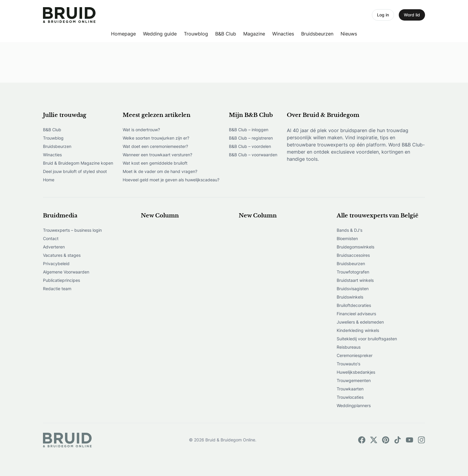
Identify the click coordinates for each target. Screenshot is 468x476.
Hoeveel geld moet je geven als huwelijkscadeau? (171, 180)
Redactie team (57, 289)
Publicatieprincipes (61, 280)
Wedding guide (160, 34)
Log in (383, 15)
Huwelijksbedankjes (356, 372)
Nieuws (349, 34)
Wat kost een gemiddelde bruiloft (155, 163)
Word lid (412, 15)
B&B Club (226, 34)
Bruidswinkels (350, 297)
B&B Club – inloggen (249, 130)
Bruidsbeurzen (317, 34)
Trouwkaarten (350, 389)
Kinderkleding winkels (358, 330)
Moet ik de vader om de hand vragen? (160, 171)
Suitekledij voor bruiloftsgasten (367, 339)
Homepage (123, 34)
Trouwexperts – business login (72, 230)
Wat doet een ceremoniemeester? (155, 146)
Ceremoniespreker (355, 355)
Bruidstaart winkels (355, 280)
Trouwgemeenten (354, 380)
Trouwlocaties (350, 397)
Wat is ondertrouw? (141, 130)
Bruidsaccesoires (353, 255)
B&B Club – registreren (251, 138)
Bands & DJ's (350, 230)
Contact (51, 238)
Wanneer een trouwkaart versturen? (157, 155)
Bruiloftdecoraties (354, 305)
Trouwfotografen (353, 272)
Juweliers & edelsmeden (360, 322)
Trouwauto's (348, 364)
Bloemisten (347, 238)
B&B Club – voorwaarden (253, 155)
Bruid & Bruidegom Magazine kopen (78, 163)
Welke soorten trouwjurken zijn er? (156, 138)
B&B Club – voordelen (250, 146)
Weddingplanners (354, 405)
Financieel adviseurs (356, 314)
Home (49, 180)
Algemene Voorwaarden (66, 272)
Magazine (254, 34)
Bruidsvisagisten (353, 289)
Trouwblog (196, 34)
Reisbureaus (349, 347)
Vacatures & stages (62, 255)
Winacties (283, 34)
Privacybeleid (56, 263)
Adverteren (54, 247)
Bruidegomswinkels (355, 247)
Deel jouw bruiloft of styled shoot (75, 171)
